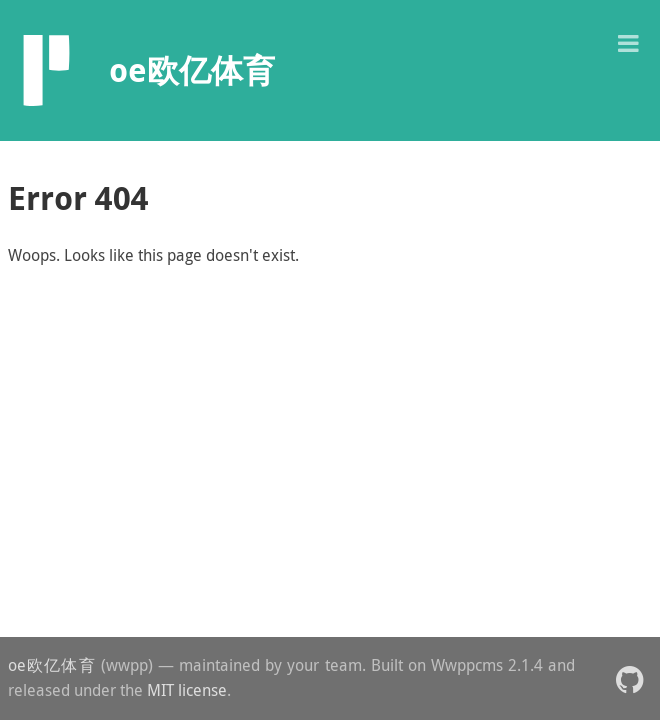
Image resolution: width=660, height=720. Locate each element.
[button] (628, 41)
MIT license (187, 690)
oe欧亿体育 (52, 665)
